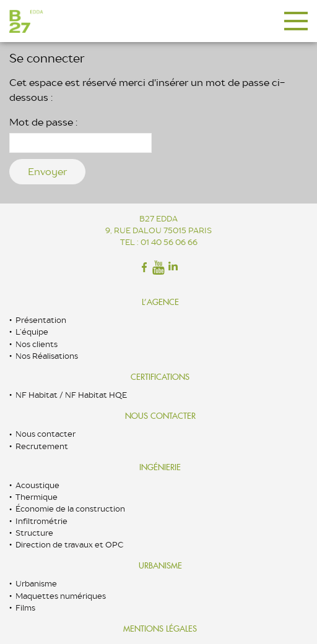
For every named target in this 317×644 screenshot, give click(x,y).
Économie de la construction (70, 509)
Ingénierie (160, 467)
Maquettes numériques (61, 596)
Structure (34, 533)
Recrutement (42, 446)
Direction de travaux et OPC (69, 545)
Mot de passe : (80, 134)
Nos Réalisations (47, 356)
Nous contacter (160, 416)
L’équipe (32, 332)
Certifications (160, 377)
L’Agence (160, 302)
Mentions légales (160, 629)
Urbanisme (160, 566)
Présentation (41, 320)
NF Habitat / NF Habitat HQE (71, 395)
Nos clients (37, 344)
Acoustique (37, 485)
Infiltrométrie (41, 521)
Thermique (37, 497)
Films (25, 608)
